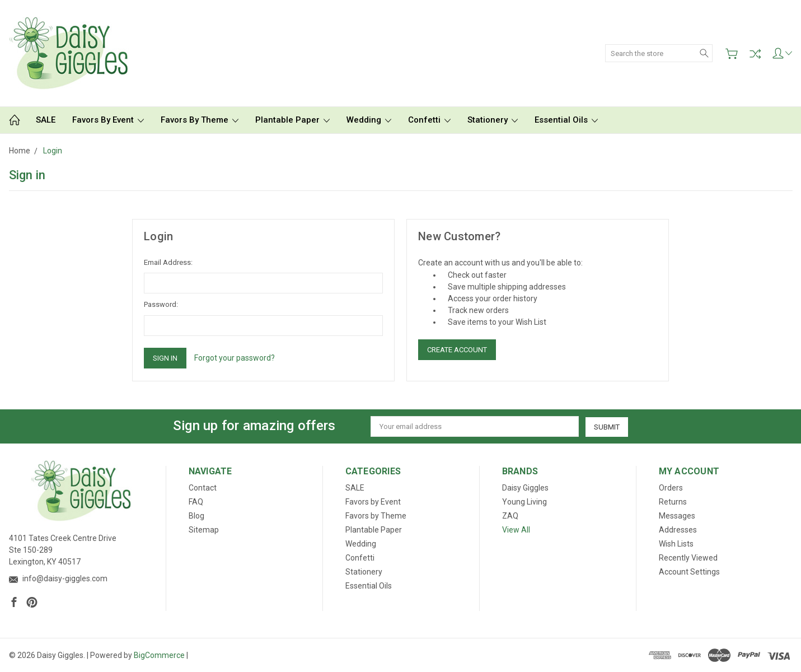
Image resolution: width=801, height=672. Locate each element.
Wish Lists (676, 544)
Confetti (429, 120)
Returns (673, 502)
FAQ (196, 502)
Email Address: (168, 262)
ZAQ (510, 516)
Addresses (678, 530)
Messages (677, 516)
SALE (46, 120)
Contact (203, 488)
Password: (161, 304)
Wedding (369, 120)
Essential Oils (566, 120)
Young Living (524, 502)
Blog (196, 516)
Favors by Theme (200, 120)
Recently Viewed (688, 558)
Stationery (493, 120)
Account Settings (689, 572)
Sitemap (204, 530)
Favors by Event (108, 120)
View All (516, 530)
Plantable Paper (292, 120)
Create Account (457, 350)
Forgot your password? (235, 358)
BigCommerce (159, 655)
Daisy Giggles (525, 488)
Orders (671, 488)
